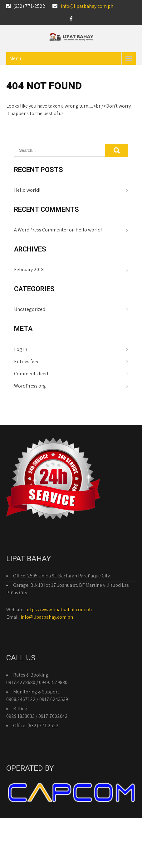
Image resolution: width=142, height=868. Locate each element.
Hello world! (27, 190)
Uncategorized (30, 309)
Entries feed (27, 361)
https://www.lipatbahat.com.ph (59, 609)
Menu (15, 58)
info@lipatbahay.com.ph (87, 6)
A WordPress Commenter (41, 230)
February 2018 (29, 269)
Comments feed (31, 374)
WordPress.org (30, 386)
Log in (21, 349)
